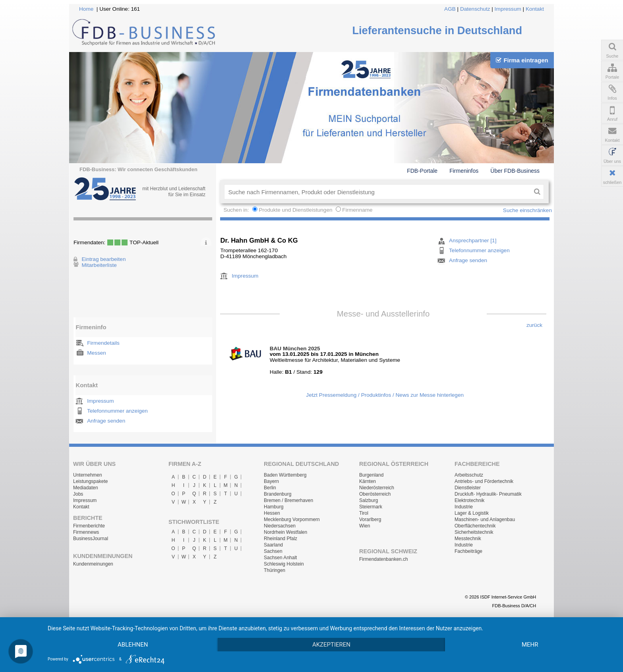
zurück (534, 325)
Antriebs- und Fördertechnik (484, 481)
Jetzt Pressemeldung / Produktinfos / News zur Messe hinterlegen (385, 395)
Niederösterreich (377, 488)
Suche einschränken (527, 210)
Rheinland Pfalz (281, 539)
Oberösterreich (375, 494)
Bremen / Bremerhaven (288, 500)
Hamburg (274, 507)
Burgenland (371, 475)
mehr (530, 645)
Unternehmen (88, 475)
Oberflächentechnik (475, 526)
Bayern (271, 481)
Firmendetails (103, 343)
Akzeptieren (331, 645)
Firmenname (357, 210)
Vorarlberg (370, 519)
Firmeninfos (464, 171)
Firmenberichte (89, 526)
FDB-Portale (422, 171)
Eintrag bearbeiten (104, 259)
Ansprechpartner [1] (473, 240)
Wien (365, 526)
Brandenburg (278, 494)
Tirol (364, 513)
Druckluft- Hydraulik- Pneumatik (488, 494)
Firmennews (86, 532)
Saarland (273, 545)
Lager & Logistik (472, 513)
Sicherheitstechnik (474, 532)
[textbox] (377, 192)
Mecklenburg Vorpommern (292, 519)
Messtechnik (468, 539)
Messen (97, 353)
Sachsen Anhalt (280, 558)
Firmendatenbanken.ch (384, 559)
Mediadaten (86, 488)
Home (86, 9)
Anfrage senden (106, 421)
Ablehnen (133, 645)
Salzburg (369, 500)
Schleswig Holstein (284, 564)
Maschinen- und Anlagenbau (485, 519)
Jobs (78, 494)
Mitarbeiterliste (99, 265)
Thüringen (275, 570)
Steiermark (371, 507)
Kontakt (535, 9)
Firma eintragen (522, 60)
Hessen (272, 513)
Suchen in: (237, 210)
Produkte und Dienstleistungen (295, 210)
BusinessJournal (91, 539)
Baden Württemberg (285, 475)
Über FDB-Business (515, 171)
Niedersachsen (280, 526)
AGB (450, 9)
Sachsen (273, 551)
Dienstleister (468, 488)
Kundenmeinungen (93, 564)
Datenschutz (475, 9)
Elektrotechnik (469, 500)
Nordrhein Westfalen (285, 532)
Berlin (270, 488)
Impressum (508, 9)
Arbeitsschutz (469, 475)
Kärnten (368, 481)
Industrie (464, 507)
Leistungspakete (90, 481)
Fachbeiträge (468, 551)
